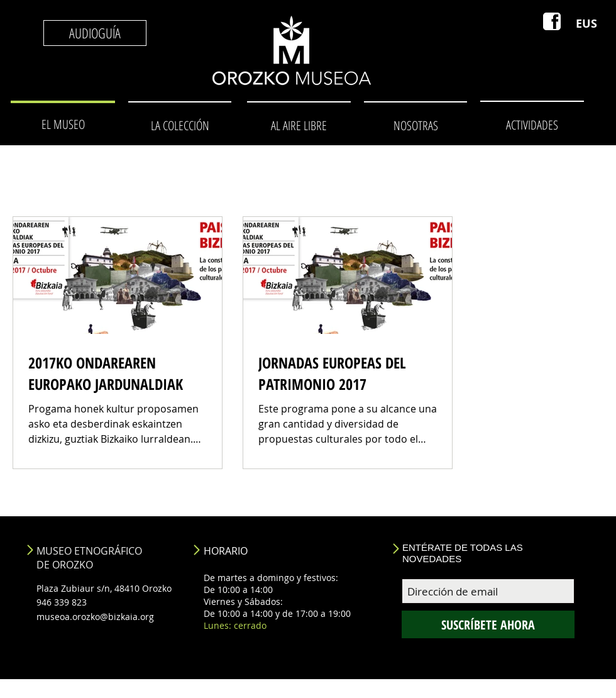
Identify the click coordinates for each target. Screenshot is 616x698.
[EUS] (586, 24)
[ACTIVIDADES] (532, 125)
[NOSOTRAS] (415, 125)
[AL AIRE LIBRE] (299, 125)
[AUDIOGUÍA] (95, 33)
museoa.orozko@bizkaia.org (95, 617)
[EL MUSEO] (63, 125)
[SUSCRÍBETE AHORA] (488, 624)
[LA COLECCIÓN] (180, 125)
